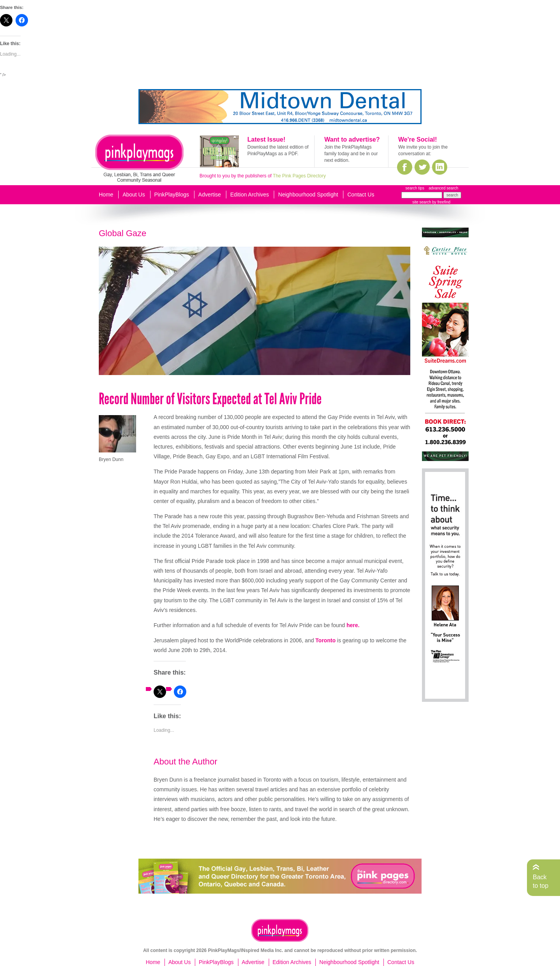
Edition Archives (250, 195)
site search (422, 202)
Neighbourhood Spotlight (308, 195)
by (441, 202)
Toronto (325, 640)
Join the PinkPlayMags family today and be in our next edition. (351, 154)
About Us (134, 195)
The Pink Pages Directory (299, 176)
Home (106, 195)
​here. (353, 625)
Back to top (541, 881)
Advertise (210, 195)
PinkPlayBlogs (172, 195)
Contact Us (361, 195)
